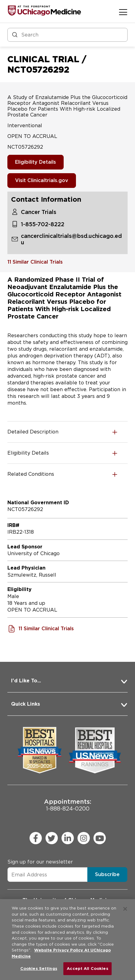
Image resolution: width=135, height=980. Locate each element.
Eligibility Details (36, 162)
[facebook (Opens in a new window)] (36, 838)
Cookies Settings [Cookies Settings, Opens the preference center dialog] (39, 969)
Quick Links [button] (26, 704)
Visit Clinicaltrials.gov (42, 180)
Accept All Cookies (87, 969)
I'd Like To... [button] (26, 681)
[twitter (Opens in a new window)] (52, 838)
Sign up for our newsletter (40, 862)
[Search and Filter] (67, 35)
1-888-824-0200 (68, 805)
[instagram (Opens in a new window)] (84, 838)
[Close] (125, 909)
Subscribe (107, 874)
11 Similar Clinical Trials (35, 262)
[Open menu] (123, 12)
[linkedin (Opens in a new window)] (68, 838)
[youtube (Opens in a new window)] (100, 838)
